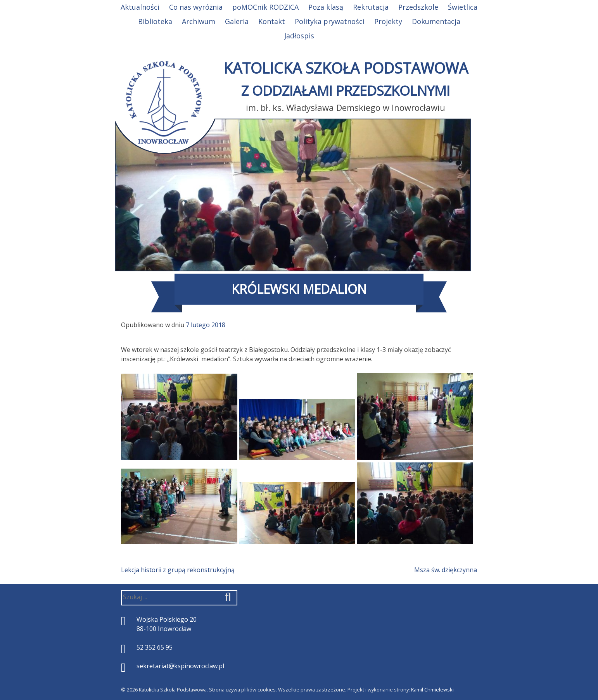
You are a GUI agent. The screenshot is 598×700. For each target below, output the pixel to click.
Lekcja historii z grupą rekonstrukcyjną (178, 570)
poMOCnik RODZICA (265, 7)
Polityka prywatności (330, 21)
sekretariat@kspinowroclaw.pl (180, 666)
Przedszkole (418, 7)
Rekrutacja (371, 7)
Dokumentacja (436, 21)
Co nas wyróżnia (196, 7)
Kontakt (272, 21)
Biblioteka (155, 21)
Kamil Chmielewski (432, 690)
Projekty (388, 21)
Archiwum (199, 21)
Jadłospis (299, 36)
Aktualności (140, 7)
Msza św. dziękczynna (446, 570)
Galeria (237, 21)
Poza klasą (326, 7)
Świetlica (463, 7)
